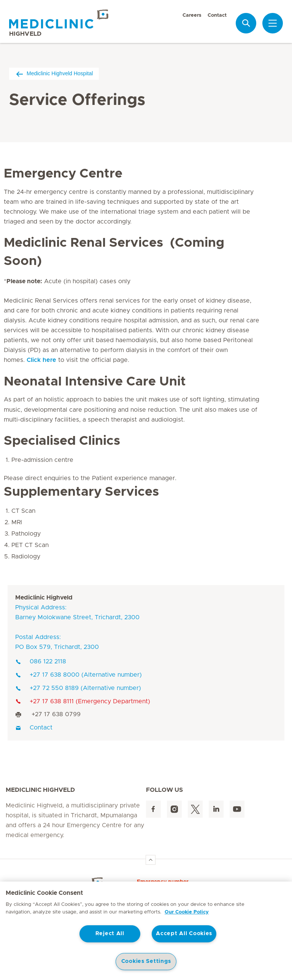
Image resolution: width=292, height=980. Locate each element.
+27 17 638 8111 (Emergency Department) (83, 701)
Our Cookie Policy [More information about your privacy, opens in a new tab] (187, 912)
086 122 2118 (41, 661)
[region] (146, 931)
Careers (192, 15)
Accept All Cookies (184, 934)
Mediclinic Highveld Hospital (54, 74)
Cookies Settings (146, 961)
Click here (41, 360)
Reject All (110, 934)
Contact (217, 15)
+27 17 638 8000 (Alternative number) (79, 675)
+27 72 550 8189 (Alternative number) (78, 688)
